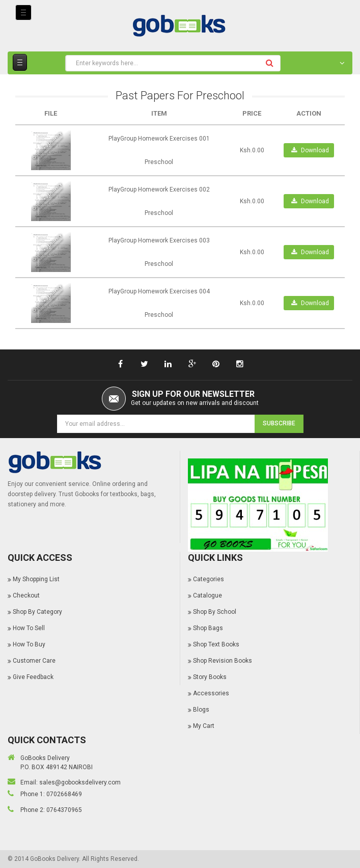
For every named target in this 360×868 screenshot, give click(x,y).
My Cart (204, 726)
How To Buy (29, 644)
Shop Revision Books (223, 661)
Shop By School (215, 612)
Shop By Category (37, 612)
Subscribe (279, 423)
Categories (209, 579)
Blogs (201, 710)
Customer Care (34, 661)
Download (310, 150)
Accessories (211, 693)
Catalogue (207, 595)
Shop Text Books (216, 644)
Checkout (26, 595)
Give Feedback (33, 677)
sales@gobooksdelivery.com (80, 782)
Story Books (210, 677)
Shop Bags (208, 628)
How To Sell (29, 628)
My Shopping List (36, 579)
